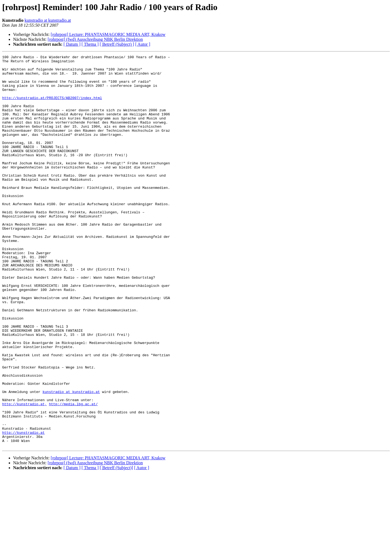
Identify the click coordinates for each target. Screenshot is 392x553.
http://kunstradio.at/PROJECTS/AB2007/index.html (52, 107)
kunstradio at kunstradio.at (48, 20)
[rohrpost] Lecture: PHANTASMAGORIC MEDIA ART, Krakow (108, 34)
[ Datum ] (72, 44)
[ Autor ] (143, 44)
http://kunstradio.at (23, 508)
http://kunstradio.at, (24, 474)
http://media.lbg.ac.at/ (73, 474)
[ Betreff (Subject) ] (117, 44)
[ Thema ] (90, 44)
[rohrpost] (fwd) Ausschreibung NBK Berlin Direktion (95, 39)
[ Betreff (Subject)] (116, 546)
